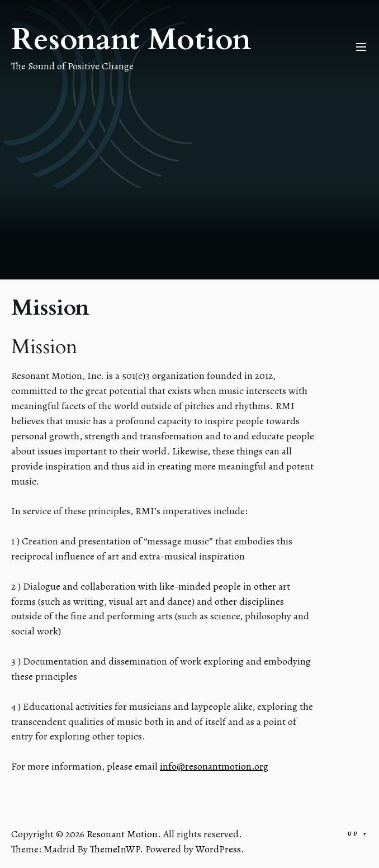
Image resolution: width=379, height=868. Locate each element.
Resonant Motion (131, 40)
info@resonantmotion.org (214, 766)
